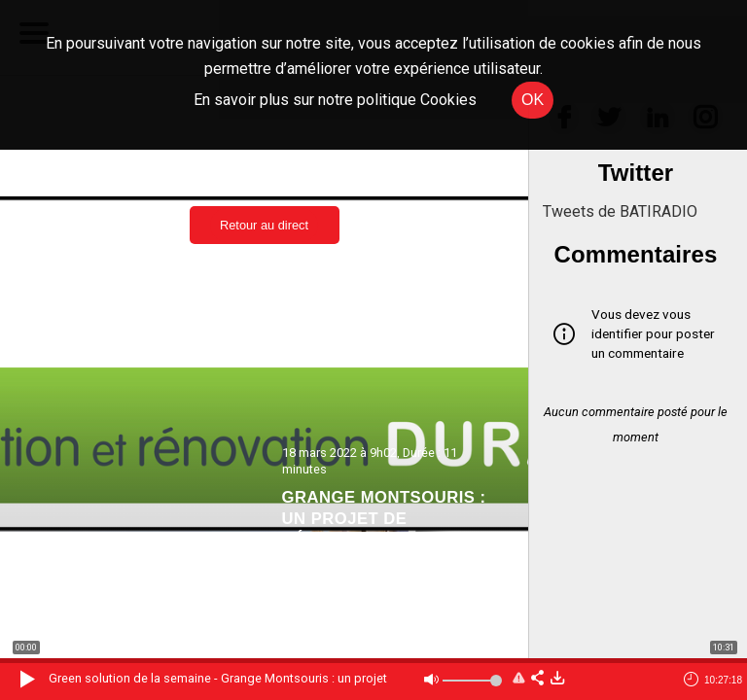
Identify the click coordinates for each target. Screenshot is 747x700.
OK (533, 100)
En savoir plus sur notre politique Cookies (335, 100)
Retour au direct (264, 225)
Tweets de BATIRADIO (620, 211)
